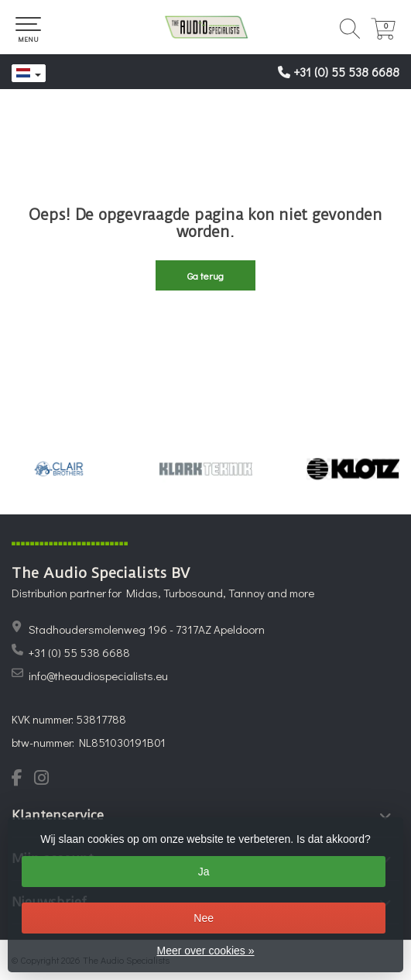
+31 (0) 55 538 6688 (346, 72)
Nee (204, 918)
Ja (204, 872)
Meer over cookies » (205, 951)
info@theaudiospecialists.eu (98, 676)
